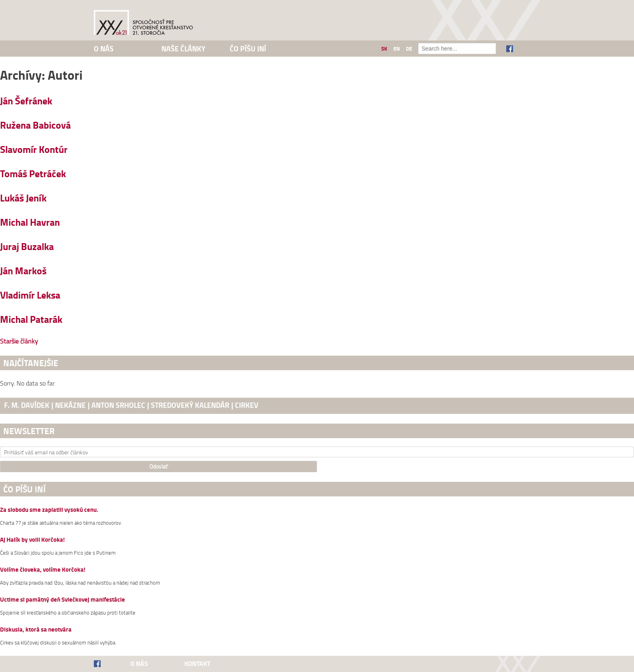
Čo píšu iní (248, 49)
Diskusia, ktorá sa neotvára (36, 630)
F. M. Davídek (27, 405)
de (409, 49)
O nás (104, 49)
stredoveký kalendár (190, 405)
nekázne (70, 405)
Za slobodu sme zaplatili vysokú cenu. (49, 510)
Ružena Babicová (35, 125)
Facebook (510, 49)
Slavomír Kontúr (34, 149)
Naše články (183, 49)
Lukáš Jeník (23, 198)
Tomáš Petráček (33, 173)
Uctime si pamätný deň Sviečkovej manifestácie (62, 600)
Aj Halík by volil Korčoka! (32, 540)
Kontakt (197, 663)
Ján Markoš (23, 270)
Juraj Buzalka (27, 246)
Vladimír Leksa (30, 295)
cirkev (247, 405)
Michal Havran (30, 222)
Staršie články (19, 341)
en (397, 49)
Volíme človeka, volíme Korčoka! (43, 570)
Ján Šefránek (26, 101)
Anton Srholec (118, 405)
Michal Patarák (31, 319)
